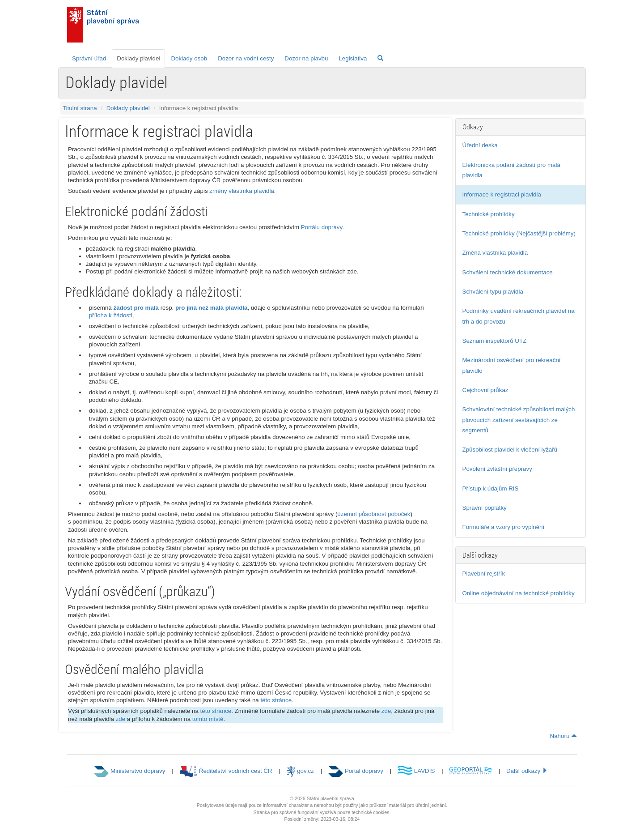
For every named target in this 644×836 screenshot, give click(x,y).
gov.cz (300, 771)
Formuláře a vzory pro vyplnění (504, 527)
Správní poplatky (485, 508)
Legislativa (353, 58)
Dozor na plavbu (306, 58)
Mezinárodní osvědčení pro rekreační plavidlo (512, 365)
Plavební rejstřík (484, 574)
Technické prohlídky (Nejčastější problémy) (519, 233)
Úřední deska (480, 145)
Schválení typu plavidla (493, 292)
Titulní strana (80, 108)
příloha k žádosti (111, 315)
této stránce (276, 700)
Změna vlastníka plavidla (495, 253)
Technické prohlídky (489, 214)
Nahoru (563, 736)
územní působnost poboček (374, 514)
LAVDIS (416, 771)
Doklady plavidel (138, 58)
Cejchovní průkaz (485, 390)
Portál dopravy (356, 771)
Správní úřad (89, 58)
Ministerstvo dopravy (129, 771)
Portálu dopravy (322, 227)
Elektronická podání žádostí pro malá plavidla (511, 170)
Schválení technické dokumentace (508, 272)
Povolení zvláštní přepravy (497, 469)
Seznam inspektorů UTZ (495, 341)
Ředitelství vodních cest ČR (226, 771)
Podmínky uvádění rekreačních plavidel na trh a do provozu (519, 316)
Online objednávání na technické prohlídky (519, 593)
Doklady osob (189, 58)
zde (386, 711)
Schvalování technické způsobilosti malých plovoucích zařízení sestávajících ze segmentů (519, 420)
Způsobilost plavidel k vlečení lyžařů (510, 450)
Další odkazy (527, 771)
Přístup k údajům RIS (491, 488)
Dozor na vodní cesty (246, 58)
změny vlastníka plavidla (241, 191)
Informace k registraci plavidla (502, 194)
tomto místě (208, 719)
